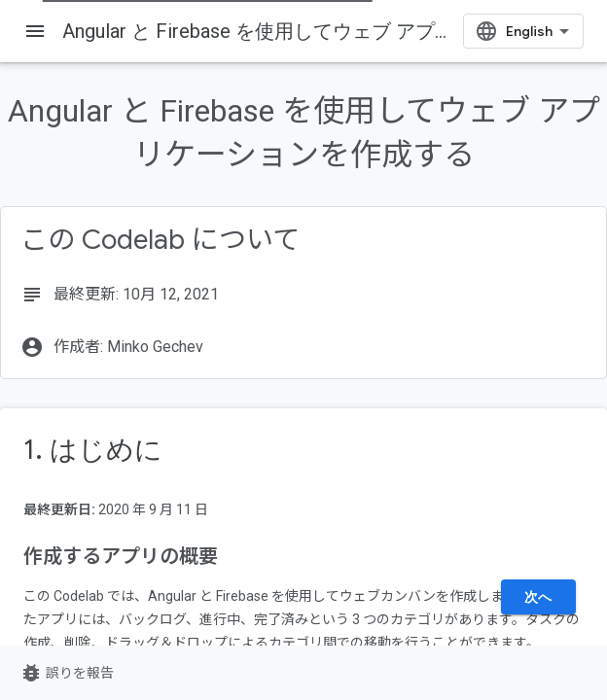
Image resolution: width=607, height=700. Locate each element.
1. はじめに (93, 450)
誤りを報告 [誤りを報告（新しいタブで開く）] (67, 673)
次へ (538, 597)
